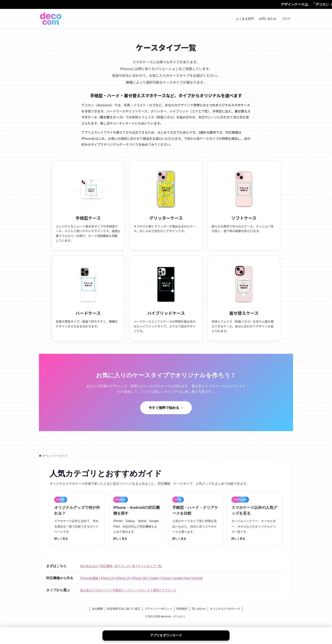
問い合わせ (199, 614)
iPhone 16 (107, 583)
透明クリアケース (165, 595)
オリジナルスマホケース (225, 614)
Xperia (166, 583)
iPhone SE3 (140, 583)
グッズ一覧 (128, 571)
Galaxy (155, 583)
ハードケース (141, 595)
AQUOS (197, 583)
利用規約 (182, 614)
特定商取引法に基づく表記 (124, 614)
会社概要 (97, 614)
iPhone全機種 (89, 583)
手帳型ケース (121, 595)
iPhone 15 (123, 583)
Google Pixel (181, 583)
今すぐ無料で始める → (166, 413)
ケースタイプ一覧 (150, 571)
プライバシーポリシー (158, 614)
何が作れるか (89, 571)
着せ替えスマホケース (95, 595)
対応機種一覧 (109, 571)
